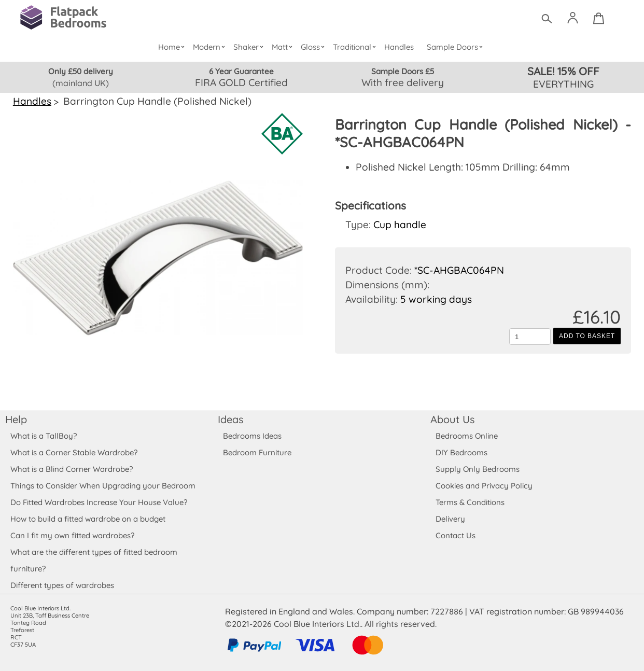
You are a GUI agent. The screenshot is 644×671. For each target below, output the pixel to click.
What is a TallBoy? (43, 436)
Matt (284, 47)
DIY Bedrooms (461, 452)
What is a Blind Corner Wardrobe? (72, 469)
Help (16, 419)
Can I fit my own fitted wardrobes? (72, 535)
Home (173, 47)
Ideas (231, 419)
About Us (452, 419)
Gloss (315, 47)
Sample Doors (456, 47)
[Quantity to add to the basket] (530, 337)
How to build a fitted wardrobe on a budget (88, 519)
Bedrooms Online (467, 436)
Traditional (356, 47)
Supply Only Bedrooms (477, 469)
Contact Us (455, 535)
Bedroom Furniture (257, 452)
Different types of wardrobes (62, 585)
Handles (399, 47)
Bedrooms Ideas (252, 436)
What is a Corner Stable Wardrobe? (74, 452)
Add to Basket (587, 336)
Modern (211, 47)
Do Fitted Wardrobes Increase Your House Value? (99, 502)
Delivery (450, 519)
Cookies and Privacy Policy (484, 486)
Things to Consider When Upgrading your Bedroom (103, 486)
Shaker (250, 47)
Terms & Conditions (470, 502)
